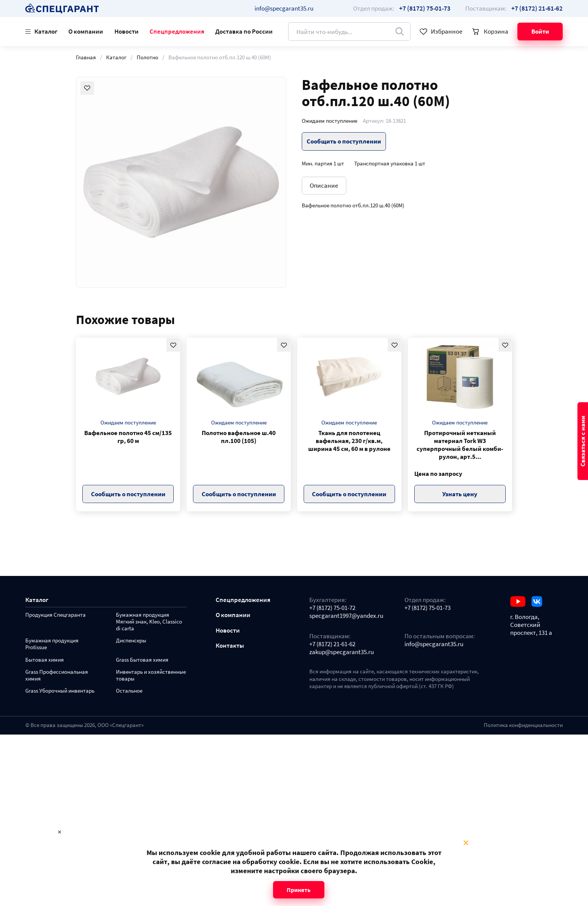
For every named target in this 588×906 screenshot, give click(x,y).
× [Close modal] (466, 843)
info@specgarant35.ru (284, 8)
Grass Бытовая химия (142, 660)
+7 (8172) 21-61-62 (332, 644)
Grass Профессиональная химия (57, 675)
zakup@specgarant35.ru (342, 652)
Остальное (129, 691)
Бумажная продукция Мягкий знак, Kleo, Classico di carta (149, 622)
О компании (86, 31)
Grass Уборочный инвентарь (60, 691)
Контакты (230, 646)
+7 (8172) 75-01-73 (427, 608)
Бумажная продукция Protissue (52, 644)
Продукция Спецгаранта (56, 615)
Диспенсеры (131, 641)
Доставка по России (244, 31)
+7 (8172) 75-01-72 (332, 608)
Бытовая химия (45, 660)
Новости (127, 31)
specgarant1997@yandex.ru (346, 616)
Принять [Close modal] (299, 890)
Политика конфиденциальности (523, 725)
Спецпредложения (177, 31)
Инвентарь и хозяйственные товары (151, 675)
